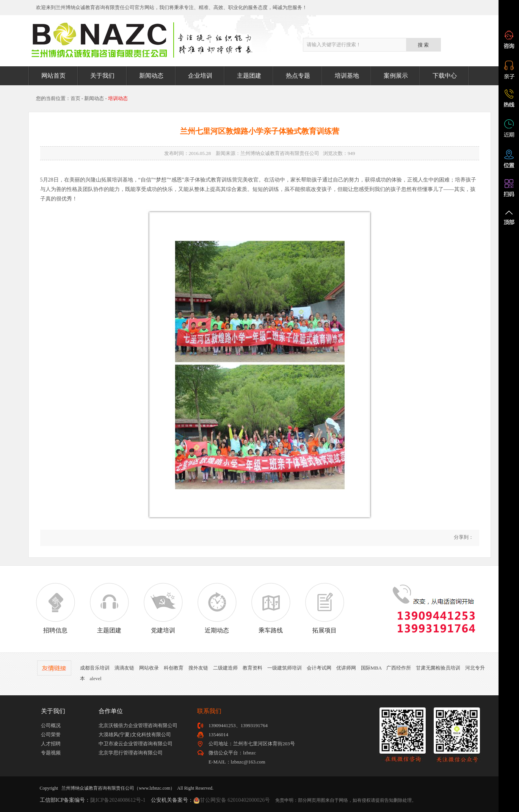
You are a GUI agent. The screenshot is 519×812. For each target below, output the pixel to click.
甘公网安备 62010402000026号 (235, 800)
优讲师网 (346, 668)
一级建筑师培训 (285, 668)
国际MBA (371, 668)
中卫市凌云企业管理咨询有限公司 (136, 744)
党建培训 (163, 608)
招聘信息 (55, 608)
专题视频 (51, 753)
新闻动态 (151, 76)
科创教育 (174, 668)
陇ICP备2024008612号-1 (118, 800)
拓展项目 (325, 608)
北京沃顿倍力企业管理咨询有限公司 (138, 725)
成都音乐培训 (95, 668)
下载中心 (445, 76)
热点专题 (298, 76)
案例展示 (396, 76)
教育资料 (252, 668)
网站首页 (53, 76)
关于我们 (102, 76)
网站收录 (149, 668)
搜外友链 (198, 668)
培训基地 (347, 76)
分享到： (463, 537)
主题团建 (249, 76)
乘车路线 (271, 608)
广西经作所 (399, 668)
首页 (75, 98)
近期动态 (217, 608)
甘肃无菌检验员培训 (438, 668)
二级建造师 (225, 668)
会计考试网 (319, 668)
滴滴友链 (124, 668)
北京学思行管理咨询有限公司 (131, 753)
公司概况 (51, 725)
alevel (96, 678)
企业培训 (200, 76)
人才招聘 (51, 744)
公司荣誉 (51, 735)
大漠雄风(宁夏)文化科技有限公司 (135, 735)
